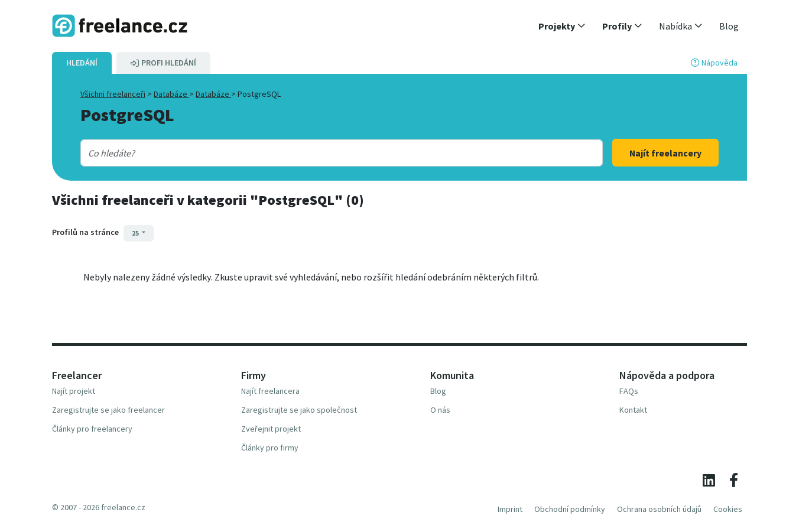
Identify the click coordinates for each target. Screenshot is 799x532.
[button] (562, 26)
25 (136, 233)
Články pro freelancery (92, 429)
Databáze (171, 94)
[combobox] (318, 153)
